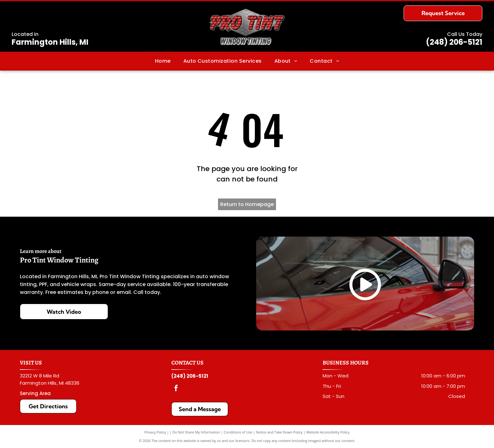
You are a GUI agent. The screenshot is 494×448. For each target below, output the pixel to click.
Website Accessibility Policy (328, 432)
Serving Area (35, 393)
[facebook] (176, 389)
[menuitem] (163, 61)
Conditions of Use (238, 432)
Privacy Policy (155, 432)
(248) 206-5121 (454, 42)
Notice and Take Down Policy (279, 432)
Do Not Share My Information (196, 432)
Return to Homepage (247, 204)
